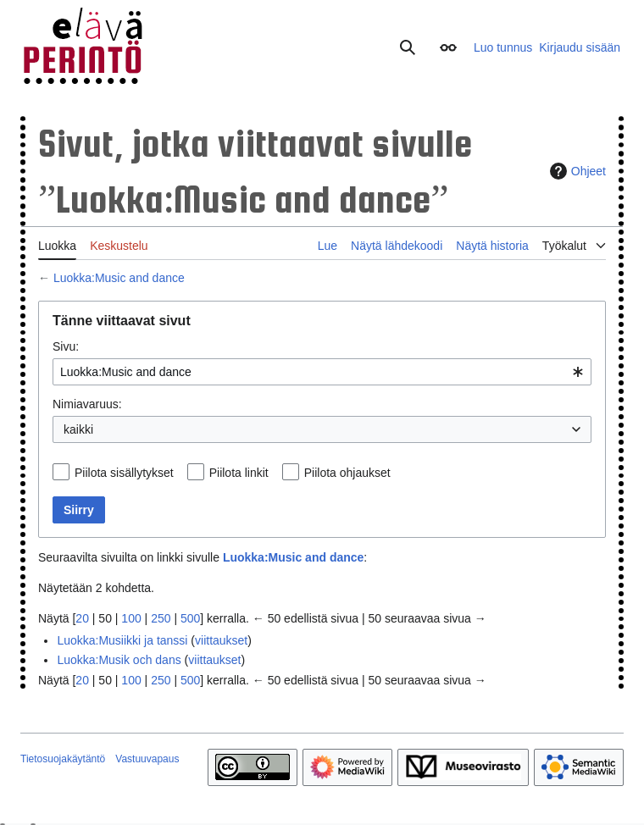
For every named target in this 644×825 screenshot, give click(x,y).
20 (82, 618)
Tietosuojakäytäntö (63, 759)
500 (190, 618)
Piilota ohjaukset (347, 473)
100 (131, 618)
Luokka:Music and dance (119, 278)
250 (161, 618)
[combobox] (322, 372)
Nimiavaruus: (87, 404)
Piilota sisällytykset (124, 473)
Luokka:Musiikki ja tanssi (122, 640)
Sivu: (66, 346)
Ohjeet (576, 171)
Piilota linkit (239, 473)
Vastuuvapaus (147, 759)
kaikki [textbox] (78, 429)
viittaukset (221, 640)
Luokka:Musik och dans (119, 660)
